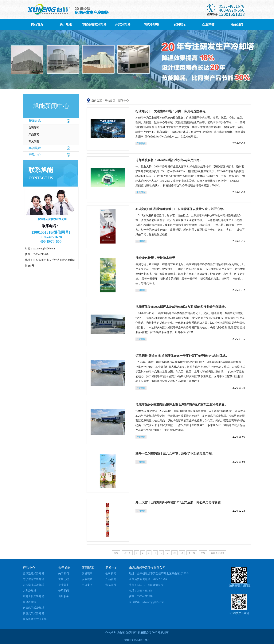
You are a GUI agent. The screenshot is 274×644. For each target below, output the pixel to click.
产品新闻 (34, 135)
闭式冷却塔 (151, 24)
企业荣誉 (208, 24)
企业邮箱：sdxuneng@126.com (147, 602)
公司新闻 (34, 128)
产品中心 (35, 155)
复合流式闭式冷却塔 (35, 619)
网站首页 (37, 24)
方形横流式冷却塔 (33, 585)
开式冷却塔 (123, 24)
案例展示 (180, 24)
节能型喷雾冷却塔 (94, 24)
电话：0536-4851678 (141, 591)
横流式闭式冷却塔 (33, 613)
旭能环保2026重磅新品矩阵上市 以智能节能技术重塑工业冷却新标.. (181, 405)
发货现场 (87, 574)
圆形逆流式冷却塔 (33, 574)
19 (182, 553)
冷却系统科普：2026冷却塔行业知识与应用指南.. (168, 160)
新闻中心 (123, 101)
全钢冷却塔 (29, 602)
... (168, 553)
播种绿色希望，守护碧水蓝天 (155, 258)
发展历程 (64, 579)
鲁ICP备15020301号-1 (137, 640)
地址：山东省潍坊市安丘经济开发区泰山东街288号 (159, 574)
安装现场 (87, 579)
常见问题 (34, 141)
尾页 (203, 553)
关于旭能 (66, 24)
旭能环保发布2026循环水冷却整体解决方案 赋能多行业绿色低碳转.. (181, 307)
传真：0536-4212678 (141, 596)
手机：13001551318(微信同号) (147, 585)
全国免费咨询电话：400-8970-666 (149, 579)
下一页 (192, 553)
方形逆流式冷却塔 (33, 579)
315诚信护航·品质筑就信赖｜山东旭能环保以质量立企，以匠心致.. (180, 209)
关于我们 (64, 574)
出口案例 (87, 585)
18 (174, 553)
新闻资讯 (35, 121)
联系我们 (237, 24)
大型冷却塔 (29, 591)
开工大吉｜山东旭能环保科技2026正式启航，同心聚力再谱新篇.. (179, 502)
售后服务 (64, 596)
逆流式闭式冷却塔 (33, 608)
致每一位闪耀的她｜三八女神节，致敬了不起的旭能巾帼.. (174, 453)
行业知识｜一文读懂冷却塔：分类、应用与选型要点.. (171, 111)
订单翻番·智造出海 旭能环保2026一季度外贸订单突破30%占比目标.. (181, 356)
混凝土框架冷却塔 (33, 596)
